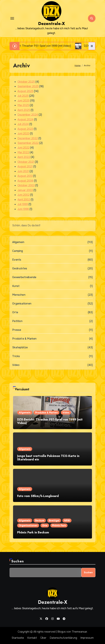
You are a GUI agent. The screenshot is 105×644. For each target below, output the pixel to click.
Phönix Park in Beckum (33, 532)
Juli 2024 (23, 124)
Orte (15, 312)
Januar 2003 (25, 190)
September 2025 (28, 86)
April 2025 (24, 110)
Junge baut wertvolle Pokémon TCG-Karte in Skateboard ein (48, 458)
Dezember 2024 (28, 115)
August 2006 (25, 181)
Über (43, 638)
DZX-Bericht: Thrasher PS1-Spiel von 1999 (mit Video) (50, 421)
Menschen (19, 295)
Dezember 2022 (28, 138)
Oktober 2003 (26, 185)
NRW (67, 520)
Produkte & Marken (24, 339)
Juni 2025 (24, 101)
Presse (17, 330)
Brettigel (54, 520)
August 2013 (25, 176)
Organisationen (22, 304)
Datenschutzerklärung (63, 638)
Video (16, 365)
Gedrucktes (20, 268)
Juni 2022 (24, 148)
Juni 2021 (23, 171)
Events (17, 260)
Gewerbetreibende (24, 277)
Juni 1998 (23, 209)
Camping (17, 251)
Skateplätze (20, 347)
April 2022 (24, 157)
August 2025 (25, 91)
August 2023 (25, 129)
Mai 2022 (23, 152)
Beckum (40, 520)
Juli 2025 (23, 96)
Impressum (87, 638)
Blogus (62, 632)
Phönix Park (59, 525)
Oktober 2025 (26, 82)
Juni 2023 (23, 134)
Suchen (17, 561)
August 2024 (26, 119)
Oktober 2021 (26, 162)
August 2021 (25, 166)
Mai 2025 (23, 105)
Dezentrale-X (52, 24)
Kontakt (32, 638)
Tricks (16, 356)
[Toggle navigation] (12, 18)
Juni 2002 (24, 195)
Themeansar (79, 632)
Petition (17, 321)
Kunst (16, 286)
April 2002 (24, 200)
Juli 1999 (23, 204)
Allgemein (18, 242)
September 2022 (28, 143)
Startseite (18, 638)
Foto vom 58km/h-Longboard (38, 496)
